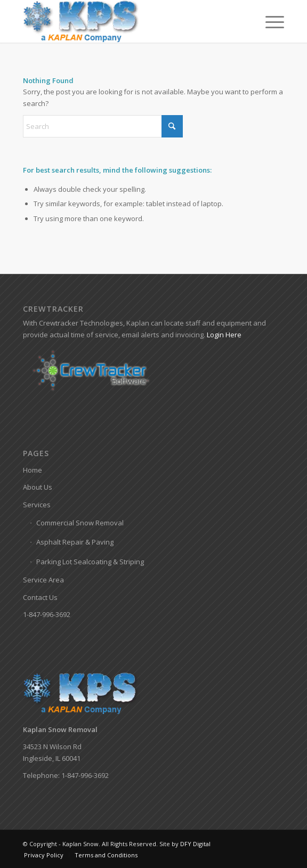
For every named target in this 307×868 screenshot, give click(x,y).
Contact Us (40, 597)
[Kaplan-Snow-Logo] (127, 21)
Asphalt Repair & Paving (75, 542)
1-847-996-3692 (47, 614)
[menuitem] (269, 21)
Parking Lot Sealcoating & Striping (90, 562)
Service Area (43, 580)
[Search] (103, 126)
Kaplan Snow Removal (60, 729)
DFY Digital (195, 844)
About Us (38, 487)
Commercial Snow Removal (80, 523)
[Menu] (269, 21)
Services (37, 505)
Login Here (224, 335)
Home (33, 470)
